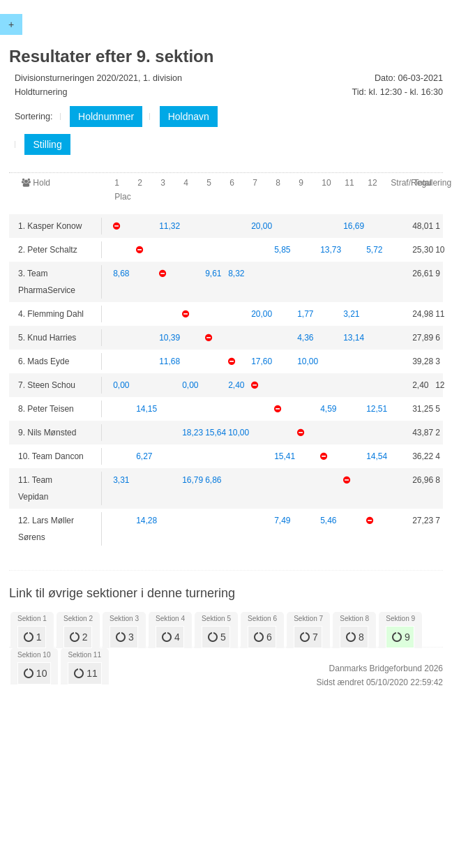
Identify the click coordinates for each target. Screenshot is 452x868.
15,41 (285, 471)
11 (85, 673)
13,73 (331, 252)
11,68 (169, 369)
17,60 (262, 369)
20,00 (262, 226)
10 (35, 673)
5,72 (374, 252)
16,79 (193, 497)
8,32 (236, 277)
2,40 (236, 394)
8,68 (121, 277)
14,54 (377, 471)
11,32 (169, 226)
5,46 (328, 537)
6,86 (213, 497)
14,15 (146, 420)
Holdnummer (106, 117)
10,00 (308, 369)
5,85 (282, 252)
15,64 (216, 446)
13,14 (354, 343)
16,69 (354, 226)
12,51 (377, 420)
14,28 (146, 537)
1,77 (305, 317)
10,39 (169, 343)
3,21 (351, 317)
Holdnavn (189, 117)
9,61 (213, 277)
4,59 (328, 420)
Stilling (47, 144)
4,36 (305, 343)
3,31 (121, 497)
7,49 (282, 537)
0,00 (121, 394)
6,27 (144, 471)
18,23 (193, 446)
